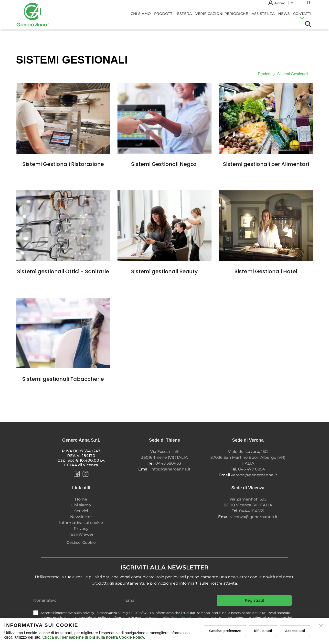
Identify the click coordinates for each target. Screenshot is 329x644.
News (284, 14)
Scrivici (81, 511)
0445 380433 (168, 463)
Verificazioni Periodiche (222, 14)
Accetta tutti (295, 631)
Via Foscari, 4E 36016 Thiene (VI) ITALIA (164, 454)
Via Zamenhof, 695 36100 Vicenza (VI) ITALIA (248, 502)
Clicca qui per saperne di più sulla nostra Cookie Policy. (94, 637)
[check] (36, 613)
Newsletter (81, 517)
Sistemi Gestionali (293, 74)
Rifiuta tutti (263, 631)
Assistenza (263, 14)
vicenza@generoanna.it (254, 517)
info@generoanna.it (170, 469)
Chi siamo (141, 14)
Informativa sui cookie (81, 523)
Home (81, 499)
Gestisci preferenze (225, 631)
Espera (185, 14)
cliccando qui (180, 618)
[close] (321, 626)
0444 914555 (252, 511)
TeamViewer (81, 534)
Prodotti (164, 14)
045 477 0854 (252, 469)
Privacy (81, 529)
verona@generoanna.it (254, 475)
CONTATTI (302, 14)
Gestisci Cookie (81, 542)
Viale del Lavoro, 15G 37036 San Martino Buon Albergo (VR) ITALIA (248, 457)
